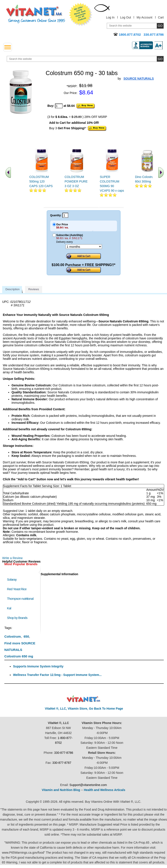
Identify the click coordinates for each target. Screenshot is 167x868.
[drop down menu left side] (8, 47)
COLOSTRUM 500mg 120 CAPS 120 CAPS (41, 181)
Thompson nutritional (20, 599)
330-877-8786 (64, 753)
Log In (110, 17)
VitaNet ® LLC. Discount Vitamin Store (84, 699)
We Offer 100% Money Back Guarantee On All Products (81, 15)
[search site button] (160, 59)
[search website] (85, 59)
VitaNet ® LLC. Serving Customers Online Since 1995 (36, 14)
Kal (9, 608)
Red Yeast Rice (17, 589)
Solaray (12, 579)
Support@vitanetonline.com (88, 785)
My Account (144, 17)
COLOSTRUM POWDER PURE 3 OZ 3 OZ (76, 181)
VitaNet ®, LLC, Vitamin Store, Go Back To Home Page (84, 709)
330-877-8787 (62, 763)
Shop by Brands (18, 618)
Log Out (126, 17)
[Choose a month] (84, 247)
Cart (161, 17)
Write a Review (12, 558)
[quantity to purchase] (59, 106)
